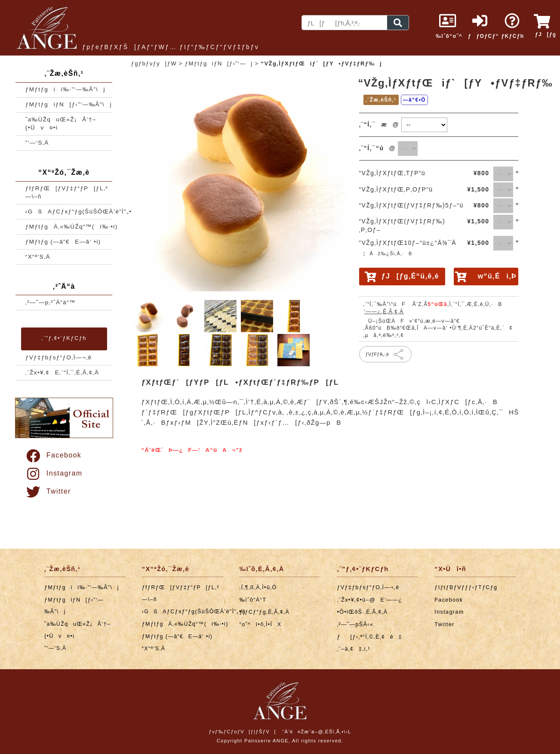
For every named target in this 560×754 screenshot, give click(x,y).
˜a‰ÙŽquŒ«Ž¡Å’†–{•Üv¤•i (61, 124)
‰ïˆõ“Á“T (253, 600)
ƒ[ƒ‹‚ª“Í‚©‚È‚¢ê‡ (369, 637)
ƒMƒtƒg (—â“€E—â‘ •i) (63, 242)
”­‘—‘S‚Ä (37, 143)
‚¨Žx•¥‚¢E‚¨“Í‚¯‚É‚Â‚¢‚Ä (62, 372)
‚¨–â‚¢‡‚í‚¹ (354, 649)
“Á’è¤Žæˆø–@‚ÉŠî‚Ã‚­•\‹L (317, 732)
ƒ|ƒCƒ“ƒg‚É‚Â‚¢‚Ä (265, 612)
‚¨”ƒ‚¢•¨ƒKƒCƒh (64, 338)
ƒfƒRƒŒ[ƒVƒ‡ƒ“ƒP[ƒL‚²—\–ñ (67, 192)
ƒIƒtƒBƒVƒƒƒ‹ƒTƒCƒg (466, 587)
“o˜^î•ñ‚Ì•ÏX (261, 624)
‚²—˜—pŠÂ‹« (355, 624)
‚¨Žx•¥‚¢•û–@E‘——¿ (369, 600)
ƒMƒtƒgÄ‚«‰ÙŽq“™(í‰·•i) (69, 227)
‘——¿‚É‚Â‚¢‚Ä (384, 312)
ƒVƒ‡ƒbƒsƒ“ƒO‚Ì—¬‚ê (59, 357)
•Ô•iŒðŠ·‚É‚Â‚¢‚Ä (362, 612)
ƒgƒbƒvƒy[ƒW (154, 63)
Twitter (48, 491)
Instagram (54, 473)
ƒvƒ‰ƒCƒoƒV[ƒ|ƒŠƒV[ (242, 732)
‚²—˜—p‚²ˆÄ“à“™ (51, 302)
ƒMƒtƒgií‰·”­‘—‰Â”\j (65, 89)
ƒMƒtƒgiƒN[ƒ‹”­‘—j (219, 63)
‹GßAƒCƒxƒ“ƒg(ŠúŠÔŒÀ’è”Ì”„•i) (69, 212)
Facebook (53, 455)
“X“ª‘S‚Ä (38, 257)
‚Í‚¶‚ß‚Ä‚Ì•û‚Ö (258, 587)
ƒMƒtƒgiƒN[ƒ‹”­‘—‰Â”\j (69, 104)
